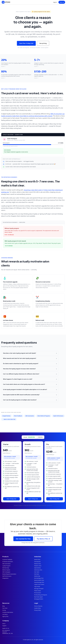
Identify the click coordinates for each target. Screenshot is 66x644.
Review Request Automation (9, 574)
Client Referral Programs (44, 416)
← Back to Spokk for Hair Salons (23, 12)
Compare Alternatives (8, 612)
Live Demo (5, 614)
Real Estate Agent (39, 597)
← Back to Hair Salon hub (9, 419)
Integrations (5, 578)
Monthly (41, 437)
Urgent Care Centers (39, 584)
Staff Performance (7, 576)
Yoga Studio (37, 586)
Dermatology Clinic (39, 578)
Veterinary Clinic (38, 570)
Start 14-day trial (11, 499)
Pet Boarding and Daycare (41, 595)
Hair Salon (37, 572)
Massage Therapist (39, 589)
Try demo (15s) (43, 539)
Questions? (49, 505)
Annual (29, 437)
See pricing (43, 43)
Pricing (4, 610)
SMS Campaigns (6, 572)
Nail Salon (37, 574)
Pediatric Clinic (38, 566)
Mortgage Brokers (39, 599)
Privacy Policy (38, 610)
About (4, 624)
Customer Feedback (7, 559)
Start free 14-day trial (26, 43)
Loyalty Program (6, 566)
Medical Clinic (38, 564)
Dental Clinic (37, 559)
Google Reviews (6, 416)
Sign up (62, 2)
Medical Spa (37, 576)
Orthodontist (37, 562)
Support (4, 626)
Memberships (6, 568)
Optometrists (37, 568)
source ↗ (3, 66)
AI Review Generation (8, 562)
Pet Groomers (38, 593)
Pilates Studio (38, 591)
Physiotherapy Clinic (39, 582)
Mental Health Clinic (39, 580)
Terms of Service (38, 606)
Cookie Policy (37, 608)
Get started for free (23, 539)
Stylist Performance (58, 416)
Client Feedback (18, 416)
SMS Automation (30, 416)
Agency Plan (5, 616)
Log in (55, 2)
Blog (4, 606)
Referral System (6, 570)
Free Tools (5, 608)
